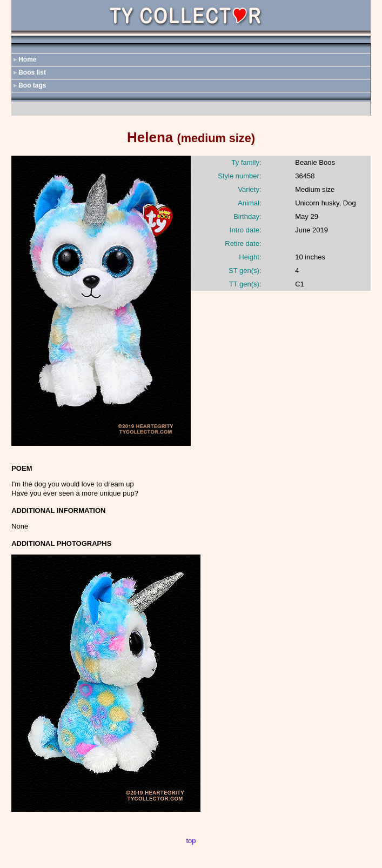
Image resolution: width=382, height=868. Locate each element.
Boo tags (32, 85)
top (191, 841)
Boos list (32, 72)
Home (27, 59)
